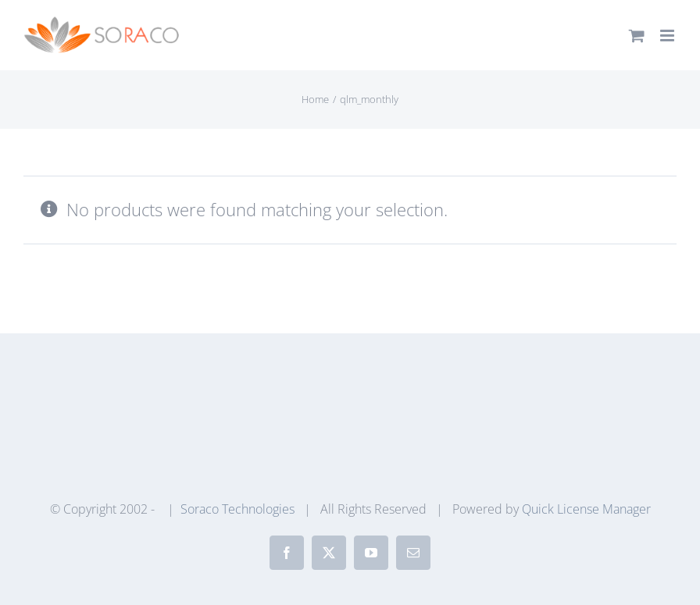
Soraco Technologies (237, 509)
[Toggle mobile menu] (668, 36)
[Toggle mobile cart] (637, 36)
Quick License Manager (586, 509)
